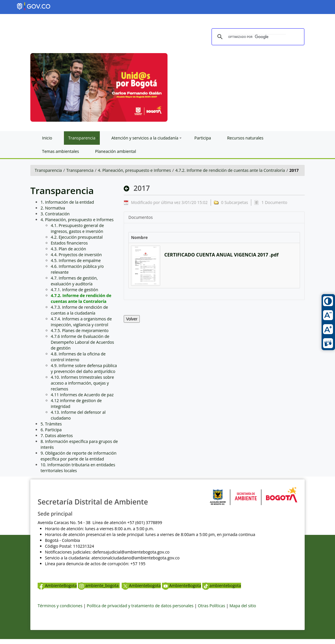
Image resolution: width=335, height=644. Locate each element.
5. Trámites (51, 424)
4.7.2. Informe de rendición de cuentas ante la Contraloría (230, 170)
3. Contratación (55, 214)
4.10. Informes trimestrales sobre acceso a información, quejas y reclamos (82, 383)
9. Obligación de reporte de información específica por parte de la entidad (78, 456)
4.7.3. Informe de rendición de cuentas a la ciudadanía (79, 310)
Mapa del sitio (243, 606)
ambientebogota (222, 585)
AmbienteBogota (57, 585)
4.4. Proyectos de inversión (76, 255)
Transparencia (48, 170)
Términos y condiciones (60, 606)
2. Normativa (53, 208)
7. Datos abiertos (57, 436)
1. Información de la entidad (67, 202)
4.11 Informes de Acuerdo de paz (82, 395)
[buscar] (257, 37)
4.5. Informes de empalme (76, 260)
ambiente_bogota (99, 585)
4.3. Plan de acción (68, 249)
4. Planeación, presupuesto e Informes (134, 170)
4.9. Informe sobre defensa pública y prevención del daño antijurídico (84, 368)
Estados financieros (69, 243)
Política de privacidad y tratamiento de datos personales (140, 606)
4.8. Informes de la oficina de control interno (78, 357)
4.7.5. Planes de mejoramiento (80, 330)
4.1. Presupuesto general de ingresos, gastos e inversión (77, 228)
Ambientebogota (141, 585)
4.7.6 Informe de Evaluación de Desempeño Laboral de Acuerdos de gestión (82, 342)
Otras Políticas (211, 606)
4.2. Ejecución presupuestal (77, 237)
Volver (132, 319)
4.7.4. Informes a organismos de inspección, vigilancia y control (81, 322)
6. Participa (51, 430)
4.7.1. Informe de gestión (74, 290)
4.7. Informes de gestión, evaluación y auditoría (74, 281)
